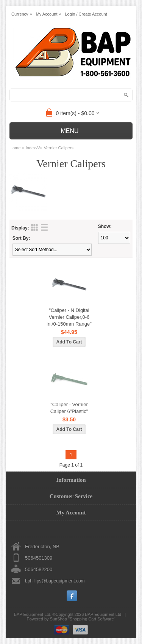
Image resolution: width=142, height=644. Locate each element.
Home (15, 148)
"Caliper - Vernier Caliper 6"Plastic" (69, 408)
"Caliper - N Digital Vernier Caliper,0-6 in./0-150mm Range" (69, 317)
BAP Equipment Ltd (103, 614)
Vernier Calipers (59, 148)
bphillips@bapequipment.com (55, 581)
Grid (34, 228)
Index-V (33, 148)
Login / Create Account (86, 14)
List (44, 228)
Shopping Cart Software (92, 619)
